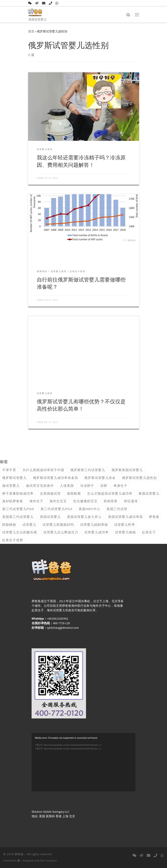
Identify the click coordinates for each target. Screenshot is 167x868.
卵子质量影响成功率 (18, 493)
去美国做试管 (50, 493)
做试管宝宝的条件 (40, 486)
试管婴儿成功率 (96, 532)
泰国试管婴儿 (149, 493)
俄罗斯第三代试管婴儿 (88, 470)
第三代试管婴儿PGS (57, 509)
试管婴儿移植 (125, 532)
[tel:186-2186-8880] (50, 3)
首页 (31, 31)
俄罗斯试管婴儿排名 (100, 478)
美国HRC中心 (89, 509)
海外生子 (36, 501)
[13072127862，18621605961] (30, 3)
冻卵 (104, 486)
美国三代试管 (117, 509)
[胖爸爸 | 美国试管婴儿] (35, 12)
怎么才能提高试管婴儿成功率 (110, 493)
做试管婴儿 (11, 486)
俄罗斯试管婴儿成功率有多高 (56, 478)
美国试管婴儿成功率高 (125, 517)
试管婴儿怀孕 (125, 525)
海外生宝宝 (58, 501)
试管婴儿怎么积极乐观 (20, 532)
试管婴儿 (29, 525)
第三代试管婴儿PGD (18, 509)
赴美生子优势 (13, 540)
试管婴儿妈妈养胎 (94, 525)
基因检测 (74, 493)
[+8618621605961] (57, 3)
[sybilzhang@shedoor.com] (44, 3)
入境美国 (67, 486)
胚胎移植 (9, 525)
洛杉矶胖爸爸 (13, 501)
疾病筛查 (111, 501)
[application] (83, 762)
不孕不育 (9, 470)
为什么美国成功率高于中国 (43, 470)
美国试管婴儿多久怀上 (84, 517)
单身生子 (120, 486)
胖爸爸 (154, 517)
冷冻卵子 (87, 486)
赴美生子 (149, 532)
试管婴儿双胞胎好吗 (58, 525)
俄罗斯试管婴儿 (14, 478)
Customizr (51, 861)
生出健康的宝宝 (85, 501)
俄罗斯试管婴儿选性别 (139, 478)
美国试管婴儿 (50, 517)
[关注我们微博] (37, 3)
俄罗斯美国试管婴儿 (127, 470)
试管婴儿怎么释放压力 (61, 532)
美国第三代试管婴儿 (18, 517)
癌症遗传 (131, 501)
